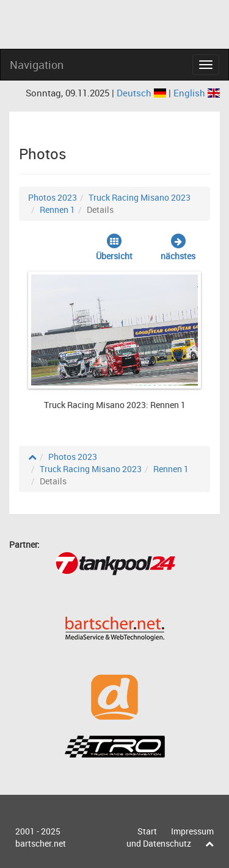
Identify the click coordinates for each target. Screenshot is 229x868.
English (197, 93)
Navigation (37, 65)
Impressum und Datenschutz (170, 837)
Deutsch (143, 93)
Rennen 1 (57, 210)
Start (147, 831)
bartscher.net (41, 843)
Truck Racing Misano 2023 (140, 197)
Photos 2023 (53, 197)
